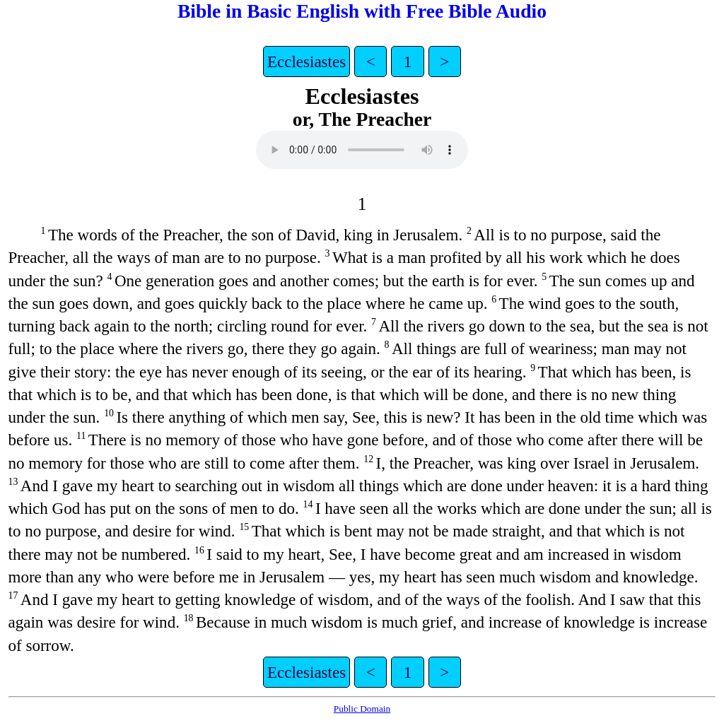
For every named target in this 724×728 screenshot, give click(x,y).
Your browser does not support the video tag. (362, 150)
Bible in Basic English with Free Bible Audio (362, 11)
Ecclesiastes (306, 61)
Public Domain (362, 709)
